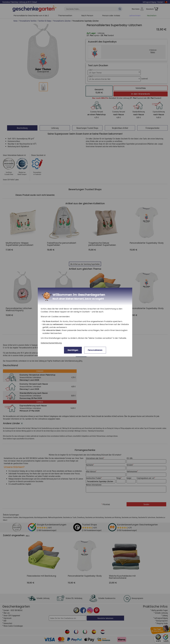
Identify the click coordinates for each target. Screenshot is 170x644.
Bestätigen (73, 350)
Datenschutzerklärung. (51, 343)
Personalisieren (95, 350)
